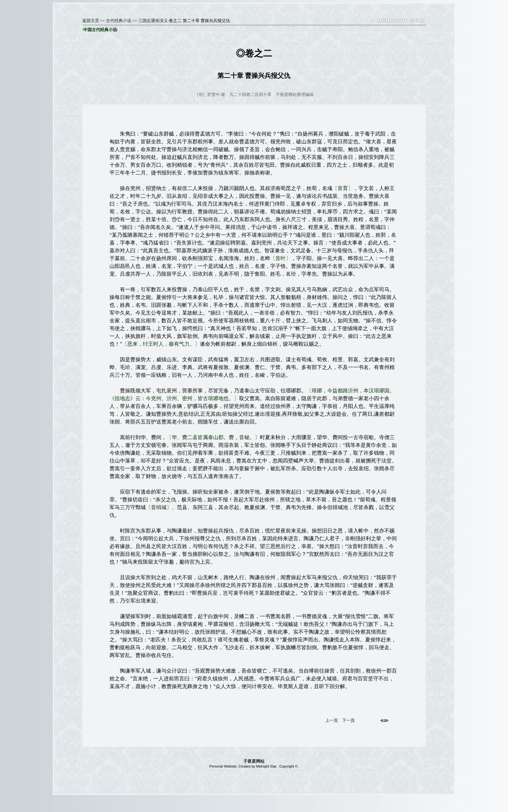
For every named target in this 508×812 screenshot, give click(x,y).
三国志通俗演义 (153, 21)
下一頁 (348, 720)
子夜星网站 (254, 761)
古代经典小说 (119, 21)
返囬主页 (91, 21)
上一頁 (332, 720)
